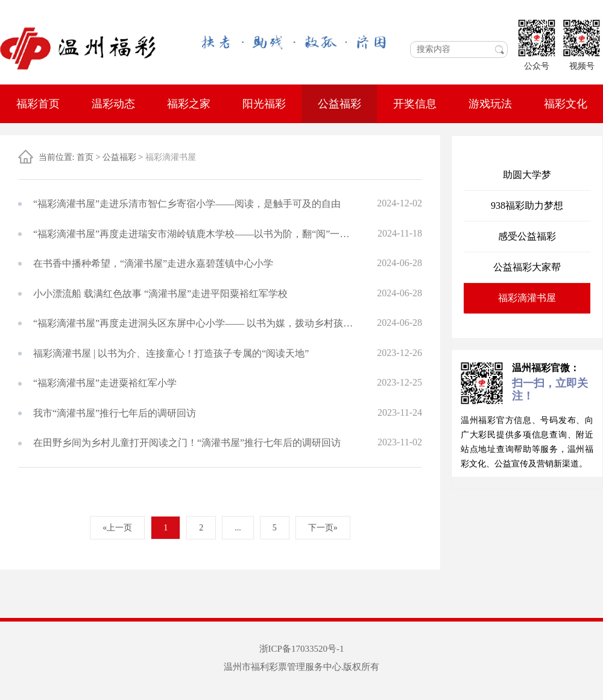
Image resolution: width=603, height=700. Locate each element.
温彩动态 (113, 104)
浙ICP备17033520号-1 (302, 649)
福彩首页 (38, 104)
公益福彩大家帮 (527, 267)
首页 (85, 157)
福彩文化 (566, 104)
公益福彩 (339, 104)
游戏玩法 (490, 104)
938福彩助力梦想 (527, 205)
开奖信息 (415, 104)
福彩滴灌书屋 (527, 298)
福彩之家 (189, 104)
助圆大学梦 (527, 175)
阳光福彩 (264, 104)
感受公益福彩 (527, 236)
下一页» (323, 528)
